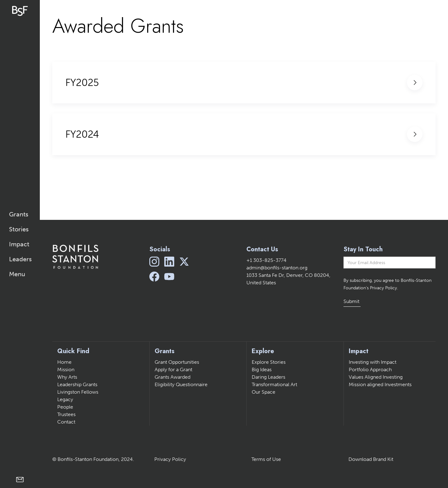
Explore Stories (269, 362)
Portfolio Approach (370, 370)
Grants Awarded (173, 377)
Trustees (66, 414)
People (65, 407)
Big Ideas (262, 370)
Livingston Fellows (78, 392)
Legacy (65, 399)
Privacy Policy (170, 459)
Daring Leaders (268, 377)
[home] (20, 11)
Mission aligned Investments (380, 384)
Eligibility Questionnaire (181, 384)
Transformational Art (274, 384)
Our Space (264, 392)
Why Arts (67, 377)
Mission (66, 370)
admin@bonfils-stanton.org (277, 268)
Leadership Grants (77, 384)
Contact (66, 422)
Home (64, 362)
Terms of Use (266, 459)
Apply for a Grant (173, 370)
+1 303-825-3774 (266, 260)
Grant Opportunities (177, 362)
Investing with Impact (373, 362)
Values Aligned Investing (376, 377)
